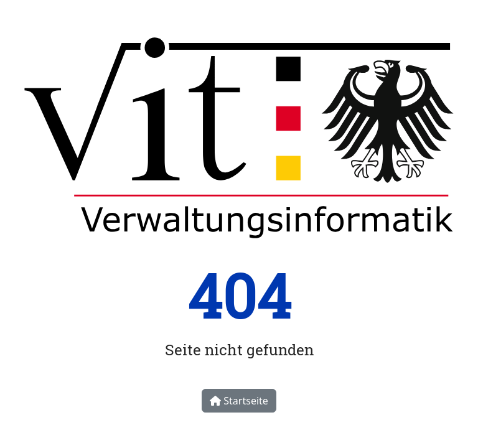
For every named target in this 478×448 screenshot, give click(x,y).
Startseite (239, 401)
